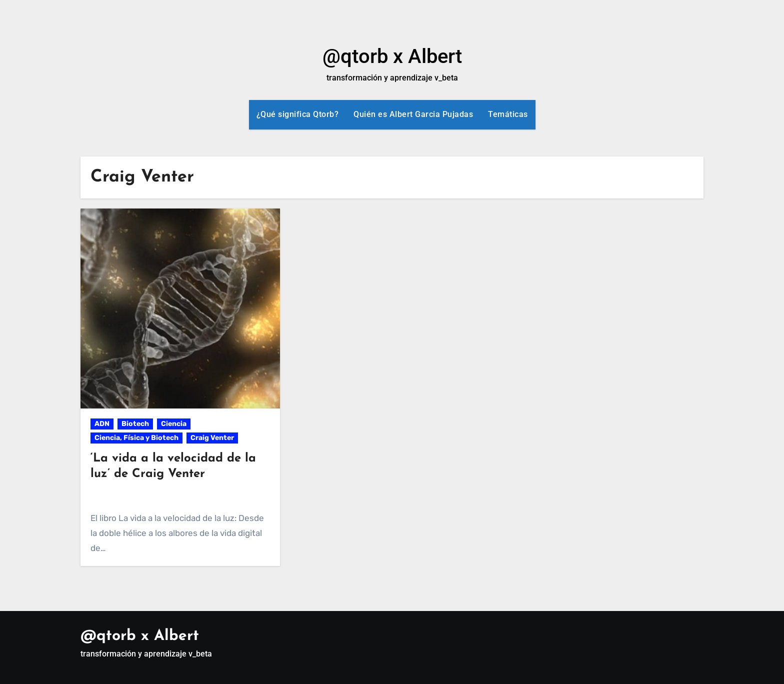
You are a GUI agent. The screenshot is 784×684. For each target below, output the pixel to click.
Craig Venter (212, 438)
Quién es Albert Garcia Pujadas (413, 114)
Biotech (135, 424)
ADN (102, 424)
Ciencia (174, 424)
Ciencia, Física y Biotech (136, 438)
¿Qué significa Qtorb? (298, 114)
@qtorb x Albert (392, 56)
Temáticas (508, 114)
